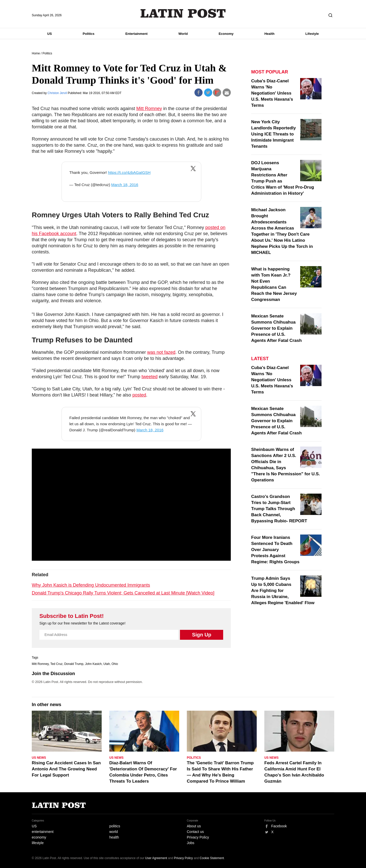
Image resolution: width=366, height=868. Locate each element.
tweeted (150, 377)
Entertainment (136, 34)
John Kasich (93, 664)
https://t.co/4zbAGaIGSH (129, 172)
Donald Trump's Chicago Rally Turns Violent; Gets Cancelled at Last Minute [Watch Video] (123, 593)
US (50, 34)
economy (39, 837)
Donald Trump (74, 664)
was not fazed (161, 352)
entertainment (43, 832)
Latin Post (183, 13)
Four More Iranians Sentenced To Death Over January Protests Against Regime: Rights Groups (275, 550)
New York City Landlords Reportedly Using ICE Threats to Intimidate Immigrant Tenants (273, 134)
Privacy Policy (198, 837)
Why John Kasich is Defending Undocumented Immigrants (91, 585)
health (114, 837)
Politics (88, 34)
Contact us (195, 832)
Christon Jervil (58, 93)
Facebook (279, 826)
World (183, 34)
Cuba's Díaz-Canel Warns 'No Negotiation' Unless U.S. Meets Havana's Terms (272, 93)
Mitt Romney (149, 109)
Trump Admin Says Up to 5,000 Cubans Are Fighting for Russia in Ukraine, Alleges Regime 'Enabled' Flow (283, 591)
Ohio (115, 664)
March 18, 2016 (125, 185)
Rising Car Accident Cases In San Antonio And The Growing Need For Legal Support (66, 769)
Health (269, 34)
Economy (226, 34)
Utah (107, 664)
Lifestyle (312, 34)
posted (139, 395)
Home (36, 53)
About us (194, 826)
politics (115, 826)
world (113, 832)
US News (39, 758)
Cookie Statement (212, 858)
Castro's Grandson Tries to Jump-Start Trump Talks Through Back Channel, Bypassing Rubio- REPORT (279, 509)
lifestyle (38, 843)
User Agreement (156, 858)
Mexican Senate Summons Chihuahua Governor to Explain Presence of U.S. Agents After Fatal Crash (276, 328)
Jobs (191, 843)
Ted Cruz (56, 664)
